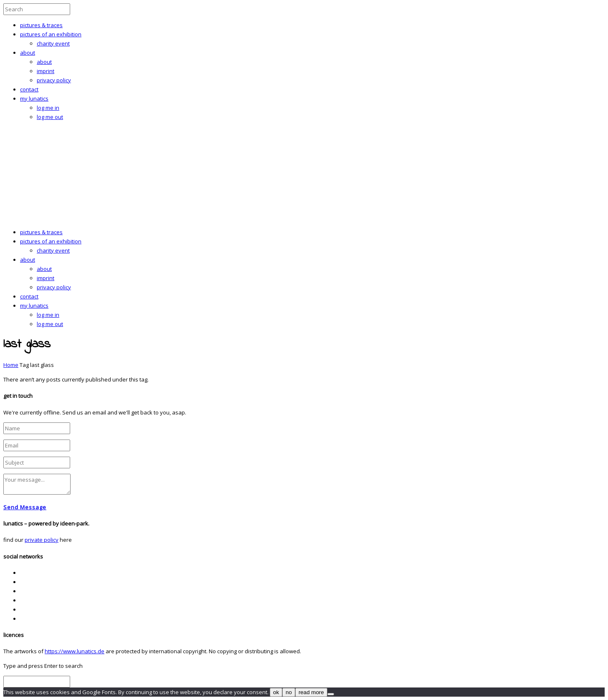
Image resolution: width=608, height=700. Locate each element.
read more (311, 692)
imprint (46, 71)
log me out (50, 117)
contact (29, 89)
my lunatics (34, 99)
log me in (48, 108)
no (289, 692)
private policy (42, 540)
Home (11, 365)
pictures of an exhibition (51, 34)
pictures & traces (41, 25)
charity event (53, 43)
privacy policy (54, 80)
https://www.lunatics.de (75, 651)
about (28, 53)
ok (276, 692)
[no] (331, 694)
